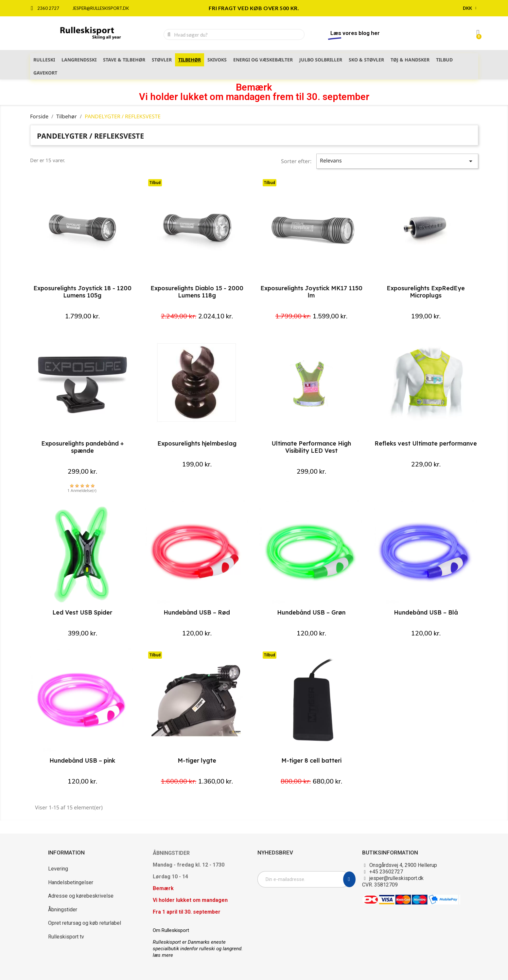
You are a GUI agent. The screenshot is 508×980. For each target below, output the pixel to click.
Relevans (397, 161)
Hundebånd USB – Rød (197, 612)
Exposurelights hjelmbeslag (197, 443)
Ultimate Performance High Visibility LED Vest (311, 447)
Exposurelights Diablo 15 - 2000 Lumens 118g (197, 292)
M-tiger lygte (197, 760)
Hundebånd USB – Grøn (311, 612)
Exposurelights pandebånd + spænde (82, 447)
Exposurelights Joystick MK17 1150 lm (311, 292)
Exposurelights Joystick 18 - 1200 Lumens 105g (82, 292)
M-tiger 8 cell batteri (311, 760)
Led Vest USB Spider (82, 612)
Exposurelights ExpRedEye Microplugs (426, 292)
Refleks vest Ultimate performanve (426, 443)
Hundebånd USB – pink (82, 760)
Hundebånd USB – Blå (426, 612)
